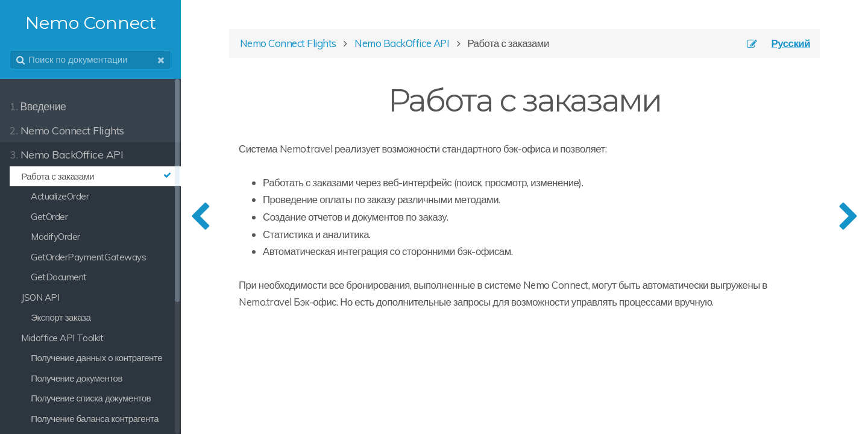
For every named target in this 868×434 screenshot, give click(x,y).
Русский (791, 43)
